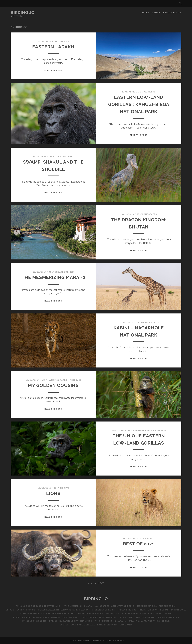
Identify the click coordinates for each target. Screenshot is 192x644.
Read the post (53, 70)
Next (101, 583)
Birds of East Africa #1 (20, 610)
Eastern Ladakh (53, 47)
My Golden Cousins (53, 385)
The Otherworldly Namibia (99, 617)
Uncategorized (65, 157)
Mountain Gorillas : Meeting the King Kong (47, 614)
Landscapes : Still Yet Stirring (115, 606)
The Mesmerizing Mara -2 (53, 277)
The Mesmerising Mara (78, 606)
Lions (53, 493)
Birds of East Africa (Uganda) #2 (98, 614)
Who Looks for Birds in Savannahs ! (39, 606)
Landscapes (150, 214)
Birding (64, 41)
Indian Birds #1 (127, 610)
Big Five (64, 488)
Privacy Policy (172, 13)
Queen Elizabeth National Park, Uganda (63, 610)
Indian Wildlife (150, 322)
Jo (55, 41)
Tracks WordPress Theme (83, 641)
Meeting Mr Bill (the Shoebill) (156, 606)
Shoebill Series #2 (103, 610)
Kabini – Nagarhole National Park (71, 621)
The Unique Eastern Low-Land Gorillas (154, 617)
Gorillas (150, 92)
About (156, 13)
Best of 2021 (139, 544)
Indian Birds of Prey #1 (154, 610)
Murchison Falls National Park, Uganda (147, 614)
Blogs (145, 13)
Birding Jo (23, 13)
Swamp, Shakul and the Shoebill (149, 621)
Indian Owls (179, 610)
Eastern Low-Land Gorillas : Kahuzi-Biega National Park (139, 104)
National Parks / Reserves (64, 380)
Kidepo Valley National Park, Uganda (37, 617)
